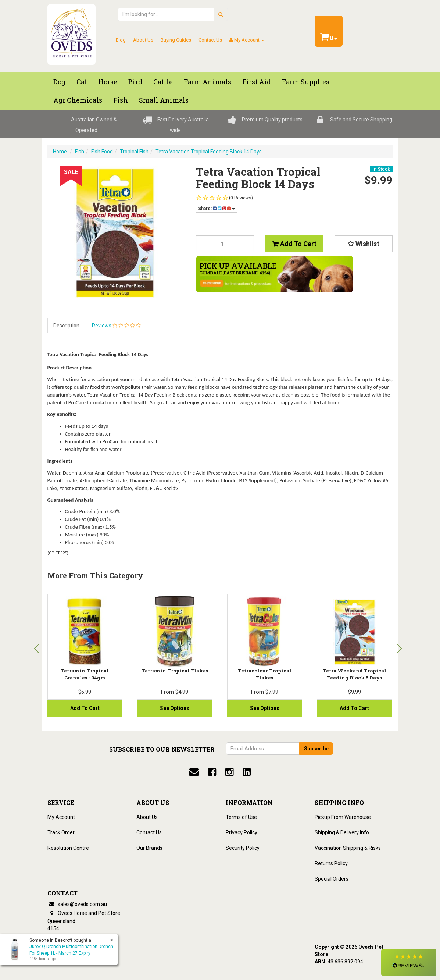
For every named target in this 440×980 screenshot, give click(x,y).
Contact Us (210, 40)
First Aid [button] (257, 82)
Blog (121, 40)
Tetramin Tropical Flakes (175, 671)
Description (66, 326)
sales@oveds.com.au (77, 904)
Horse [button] (108, 82)
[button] (409, 963)
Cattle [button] (163, 82)
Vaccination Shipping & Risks (348, 848)
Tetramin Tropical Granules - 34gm (85, 674)
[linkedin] (247, 772)
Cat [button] (82, 82)
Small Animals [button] (164, 100)
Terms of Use (241, 817)
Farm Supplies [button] (306, 82)
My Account (61, 817)
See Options (265, 708)
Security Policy (243, 848)
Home (60, 152)
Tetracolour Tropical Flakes (265, 674)
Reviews (116, 326)
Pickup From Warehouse (343, 817)
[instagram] (229, 772)
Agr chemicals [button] (78, 100)
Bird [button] (135, 82)
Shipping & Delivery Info (342, 832)
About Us (143, 40)
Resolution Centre (68, 848)
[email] (194, 772)
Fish (80, 152)
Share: (217, 209)
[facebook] (212, 772)
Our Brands (149, 848)
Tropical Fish (134, 152)
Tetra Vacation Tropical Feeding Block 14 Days (209, 152)
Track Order (61, 832)
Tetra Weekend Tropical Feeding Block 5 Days (355, 674)
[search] (221, 14)
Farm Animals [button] (208, 82)
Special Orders (332, 879)
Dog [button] (59, 82)
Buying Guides (176, 40)
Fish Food (102, 152)
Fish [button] (121, 100)
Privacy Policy (242, 832)
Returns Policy (331, 863)
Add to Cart (294, 244)
